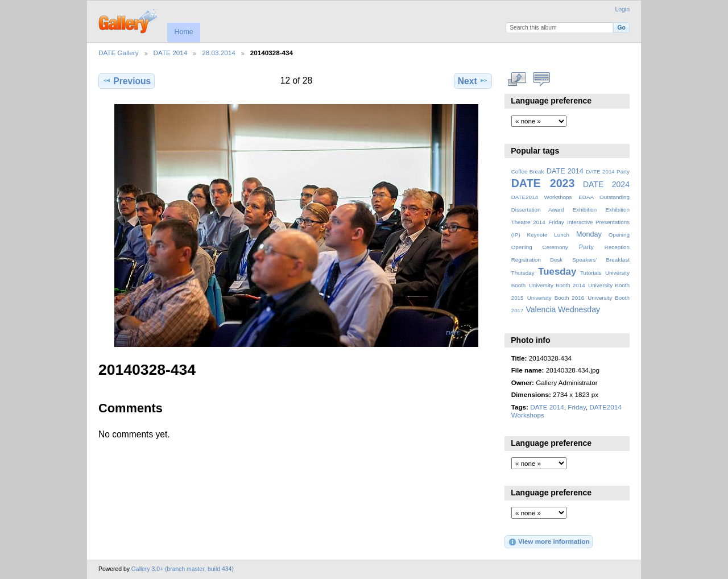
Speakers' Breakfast (601, 260)
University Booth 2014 (557, 285)
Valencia (541, 309)
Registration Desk (537, 260)
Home (183, 32)
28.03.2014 (219, 53)
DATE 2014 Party (608, 171)
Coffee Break (528, 171)
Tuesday (557, 272)
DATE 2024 (606, 184)
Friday (556, 222)
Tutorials (591, 273)
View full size (517, 80)
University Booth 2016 (556, 298)
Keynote (537, 235)
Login (622, 9)
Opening (619, 235)
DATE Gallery (119, 53)
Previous (127, 81)
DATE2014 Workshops (542, 197)
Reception (617, 247)
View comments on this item (542, 80)
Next (473, 81)
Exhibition (585, 210)
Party (586, 247)
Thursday (523, 273)
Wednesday (579, 309)
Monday (589, 234)
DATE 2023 (543, 183)
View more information (549, 542)
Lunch (562, 235)
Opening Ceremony (540, 247)
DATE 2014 (171, 53)
